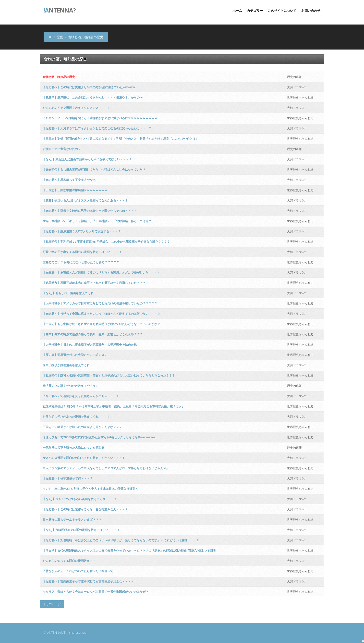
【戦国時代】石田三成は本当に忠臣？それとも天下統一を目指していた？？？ (94, 283)
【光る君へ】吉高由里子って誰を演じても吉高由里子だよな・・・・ (88, 581)
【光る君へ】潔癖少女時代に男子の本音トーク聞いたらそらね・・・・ (90, 211)
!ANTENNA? (54, 633)
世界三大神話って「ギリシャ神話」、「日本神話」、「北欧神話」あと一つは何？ (97, 221)
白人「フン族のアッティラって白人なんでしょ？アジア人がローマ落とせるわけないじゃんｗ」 (106, 468)
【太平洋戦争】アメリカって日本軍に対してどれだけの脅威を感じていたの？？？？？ (100, 303)
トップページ (52, 604)
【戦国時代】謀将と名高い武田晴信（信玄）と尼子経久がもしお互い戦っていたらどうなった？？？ (109, 375)
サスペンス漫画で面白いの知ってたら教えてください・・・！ (84, 458)
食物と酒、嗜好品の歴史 (59, 77)
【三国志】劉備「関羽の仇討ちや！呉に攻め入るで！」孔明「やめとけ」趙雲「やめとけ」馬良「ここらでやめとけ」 (121, 139)
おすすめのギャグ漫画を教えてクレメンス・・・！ (76, 108)
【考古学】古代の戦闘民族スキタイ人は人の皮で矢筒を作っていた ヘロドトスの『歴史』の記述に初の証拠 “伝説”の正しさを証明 (129, 550)
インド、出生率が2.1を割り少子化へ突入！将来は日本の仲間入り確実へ (90, 489)
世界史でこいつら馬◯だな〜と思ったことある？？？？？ (81, 262)
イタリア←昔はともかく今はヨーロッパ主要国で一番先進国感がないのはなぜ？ (96, 592)
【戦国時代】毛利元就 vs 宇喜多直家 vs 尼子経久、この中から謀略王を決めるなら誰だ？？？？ (106, 242)
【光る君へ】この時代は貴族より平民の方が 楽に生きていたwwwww (89, 87)
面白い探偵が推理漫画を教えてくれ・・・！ (72, 365)
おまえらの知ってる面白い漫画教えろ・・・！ (73, 561)
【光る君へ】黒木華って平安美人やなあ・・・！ (75, 180)
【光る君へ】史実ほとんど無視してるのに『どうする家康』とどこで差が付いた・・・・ (101, 272)
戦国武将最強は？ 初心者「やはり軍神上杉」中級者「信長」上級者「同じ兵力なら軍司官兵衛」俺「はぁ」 (114, 406)
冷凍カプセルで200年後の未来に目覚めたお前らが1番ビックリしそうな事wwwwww (99, 437)
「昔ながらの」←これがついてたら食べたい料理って (78, 571)
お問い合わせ (311, 11)
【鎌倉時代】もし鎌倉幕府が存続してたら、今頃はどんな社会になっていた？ (94, 170)
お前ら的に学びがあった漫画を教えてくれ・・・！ (76, 417)
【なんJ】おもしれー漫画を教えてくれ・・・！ (74, 293)
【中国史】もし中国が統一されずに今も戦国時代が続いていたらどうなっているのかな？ (101, 324)
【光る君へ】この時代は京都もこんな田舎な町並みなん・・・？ (85, 509)
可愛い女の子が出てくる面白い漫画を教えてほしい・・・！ (82, 252)
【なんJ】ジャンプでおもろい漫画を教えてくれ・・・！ (80, 499)
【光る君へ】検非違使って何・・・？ (68, 478)
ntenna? (60, 10)
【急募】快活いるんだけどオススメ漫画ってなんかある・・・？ (85, 200)
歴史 (60, 37)
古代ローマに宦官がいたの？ (62, 149)
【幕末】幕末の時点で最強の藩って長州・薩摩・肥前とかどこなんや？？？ (93, 334)
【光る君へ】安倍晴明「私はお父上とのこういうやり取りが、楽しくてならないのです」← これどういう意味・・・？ (121, 540)
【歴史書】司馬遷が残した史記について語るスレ (75, 355)
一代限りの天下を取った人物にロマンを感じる (73, 448)
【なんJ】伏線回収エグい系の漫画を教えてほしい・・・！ (81, 530)
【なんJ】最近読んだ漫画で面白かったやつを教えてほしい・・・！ (87, 159)
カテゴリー (255, 11)
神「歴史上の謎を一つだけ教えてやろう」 (71, 386)
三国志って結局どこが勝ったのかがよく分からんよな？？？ (82, 427)
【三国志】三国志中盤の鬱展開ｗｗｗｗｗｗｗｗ (75, 190)
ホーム (237, 11)
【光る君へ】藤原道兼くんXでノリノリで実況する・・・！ (82, 231)
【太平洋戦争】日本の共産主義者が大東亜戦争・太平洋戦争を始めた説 (90, 345)
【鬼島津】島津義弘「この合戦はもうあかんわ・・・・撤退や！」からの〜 (93, 97)
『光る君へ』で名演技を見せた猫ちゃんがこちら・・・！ (81, 396)
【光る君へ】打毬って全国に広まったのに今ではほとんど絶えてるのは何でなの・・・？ (101, 314)
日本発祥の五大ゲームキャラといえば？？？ (72, 520)
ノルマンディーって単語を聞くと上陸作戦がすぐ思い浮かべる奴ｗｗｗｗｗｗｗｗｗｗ (100, 118)
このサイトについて (282, 11)
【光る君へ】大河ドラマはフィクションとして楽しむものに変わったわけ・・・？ (97, 128)
